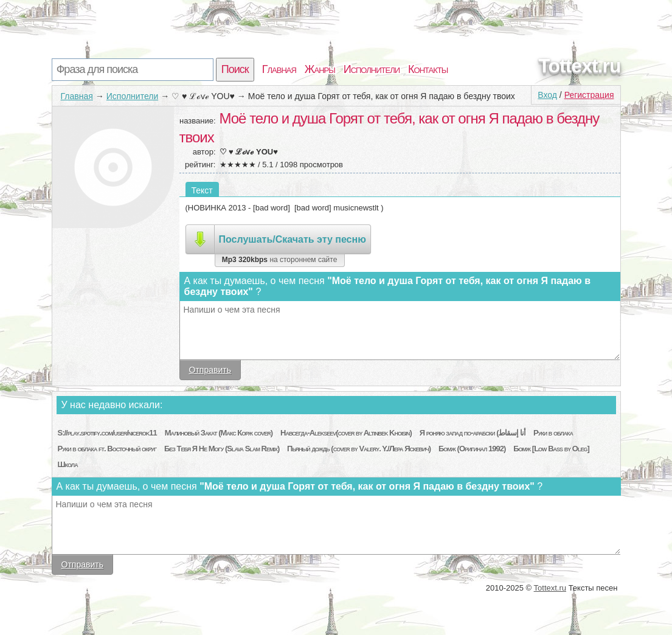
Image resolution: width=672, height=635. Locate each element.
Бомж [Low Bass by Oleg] (551, 449)
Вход (547, 95)
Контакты (428, 69)
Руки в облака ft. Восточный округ (107, 449)
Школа (68, 464)
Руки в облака (553, 433)
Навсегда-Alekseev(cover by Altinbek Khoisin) (346, 433)
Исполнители (372, 69)
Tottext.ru (579, 66)
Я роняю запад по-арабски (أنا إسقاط (473, 433)
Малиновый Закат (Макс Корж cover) (219, 433)
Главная (279, 69)
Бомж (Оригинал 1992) (472, 449)
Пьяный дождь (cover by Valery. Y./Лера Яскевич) (359, 449)
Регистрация (589, 95)
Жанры (320, 69)
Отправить (210, 370)
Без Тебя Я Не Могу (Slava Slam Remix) (222, 449)
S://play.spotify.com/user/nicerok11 (107, 433)
